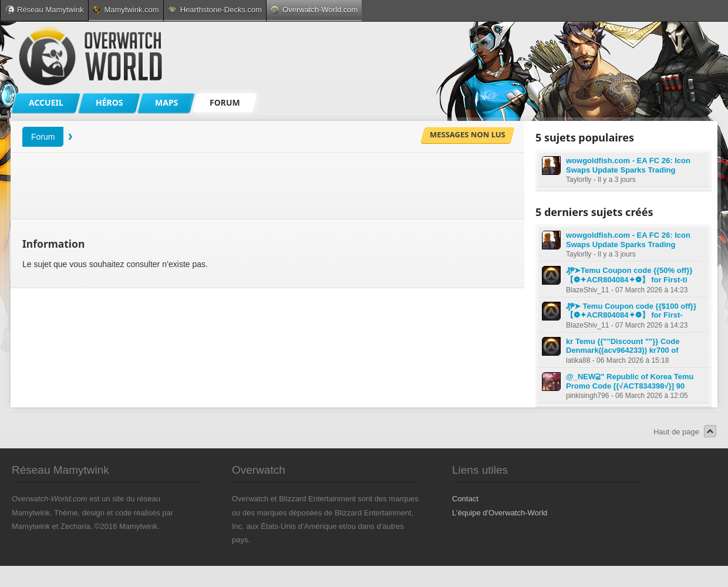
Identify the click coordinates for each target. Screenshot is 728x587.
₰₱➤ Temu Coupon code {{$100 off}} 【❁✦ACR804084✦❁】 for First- (631, 311)
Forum (43, 137)
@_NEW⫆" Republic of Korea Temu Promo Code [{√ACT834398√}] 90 (630, 381)
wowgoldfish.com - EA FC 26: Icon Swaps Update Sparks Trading (628, 165)
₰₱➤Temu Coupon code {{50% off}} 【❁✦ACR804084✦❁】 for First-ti (629, 275)
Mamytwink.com (126, 10)
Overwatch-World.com (314, 10)
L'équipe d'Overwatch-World (500, 513)
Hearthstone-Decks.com (215, 10)
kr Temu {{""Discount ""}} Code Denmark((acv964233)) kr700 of (623, 346)
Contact (465, 499)
